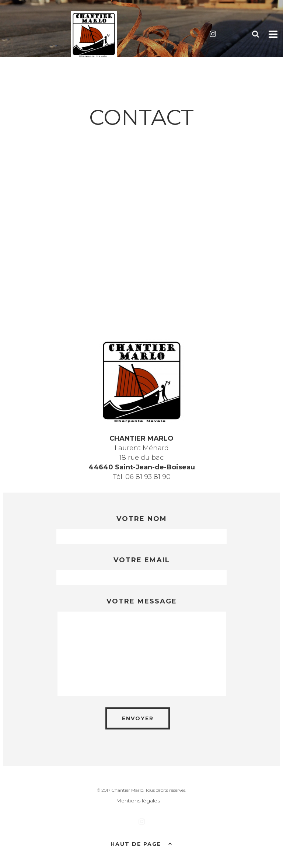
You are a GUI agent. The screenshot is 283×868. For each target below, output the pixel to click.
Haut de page (142, 843)
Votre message (142, 601)
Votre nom (142, 519)
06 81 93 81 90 (148, 477)
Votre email (142, 560)
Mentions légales (138, 801)
